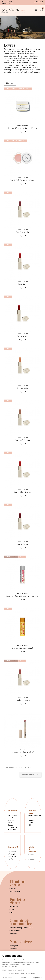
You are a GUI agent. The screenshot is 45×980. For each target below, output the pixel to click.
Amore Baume (23, 544)
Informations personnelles (21, 928)
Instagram (14, 946)
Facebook (14, 949)
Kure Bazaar (23, 178)
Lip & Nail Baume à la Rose (22, 180)
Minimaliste (22, 126)
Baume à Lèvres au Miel (23, 648)
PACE (23, 750)
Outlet (12, 910)
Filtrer (10, 83)
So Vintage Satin (23, 700)
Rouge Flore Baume (23, 492)
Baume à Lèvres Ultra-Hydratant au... (23, 596)
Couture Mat (23, 336)
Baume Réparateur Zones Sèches (23, 128)
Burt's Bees (23, 594)
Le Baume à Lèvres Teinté (23, 752)
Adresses (13, 934)
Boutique (14, 907)
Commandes (15, 931)
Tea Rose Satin (23, 232)
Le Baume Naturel (22, 388)
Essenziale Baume (23, 440)
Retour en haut (30, 775)
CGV (11, 913)
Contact (13, 889)
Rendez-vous (15, 891)
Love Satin (23, 284)
